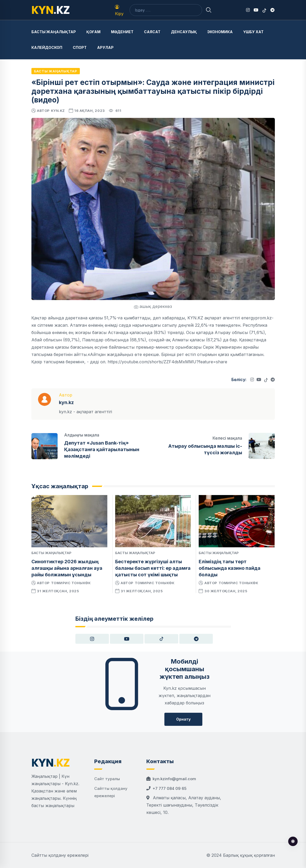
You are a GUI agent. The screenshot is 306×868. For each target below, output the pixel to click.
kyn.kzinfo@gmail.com (174, 779)
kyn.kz (58, 111)
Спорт (80, 47)
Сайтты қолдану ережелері (60, 855)
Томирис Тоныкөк (71, 583)
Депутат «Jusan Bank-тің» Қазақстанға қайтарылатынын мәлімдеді (102, 449)
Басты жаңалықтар (54, 32)
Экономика (220, 32)
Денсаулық (184, 32)
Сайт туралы (107, 779)
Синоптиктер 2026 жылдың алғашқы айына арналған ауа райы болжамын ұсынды (67, 568)
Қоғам (93, 32)
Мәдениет (122, 32)
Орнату (183, 719)
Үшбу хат (253, 32)
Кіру (119, 10)
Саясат (152, 32)
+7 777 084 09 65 (169, 788)
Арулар (105, 47)
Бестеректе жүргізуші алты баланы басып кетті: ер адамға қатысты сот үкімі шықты (153, 568)
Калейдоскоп (47, 47)
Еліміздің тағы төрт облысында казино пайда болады (230, 568)
